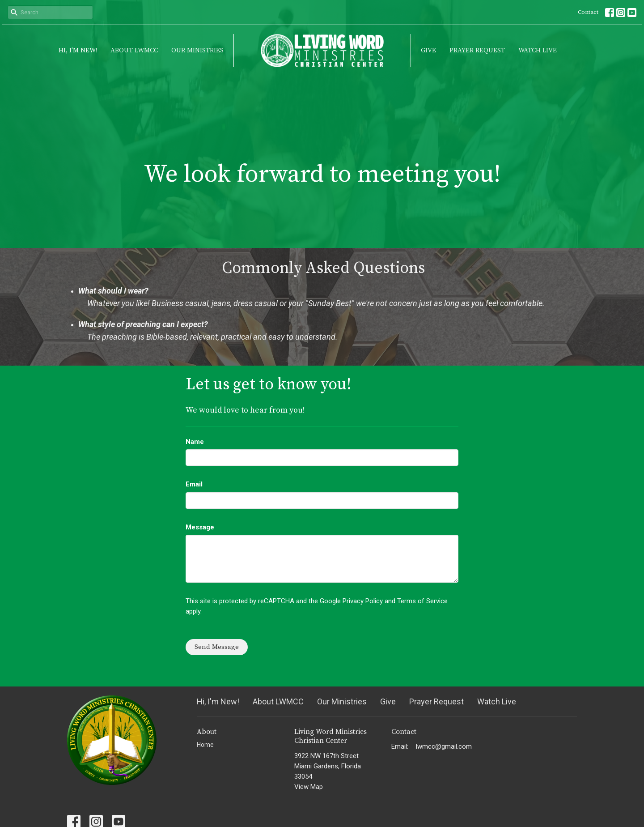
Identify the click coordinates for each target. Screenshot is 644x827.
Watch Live (538, 50)
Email (194, 484)
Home (205, 745)
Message (200, 527)
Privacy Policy (363, 601)
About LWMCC (134, 50)
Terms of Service (422, 601)
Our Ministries (197, 50)
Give (428, 50)
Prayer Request (477, 50)
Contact (588, 12)
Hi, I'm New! (78, 50)
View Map (309, 787)
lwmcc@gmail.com (444, 746)
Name (195, 442)
